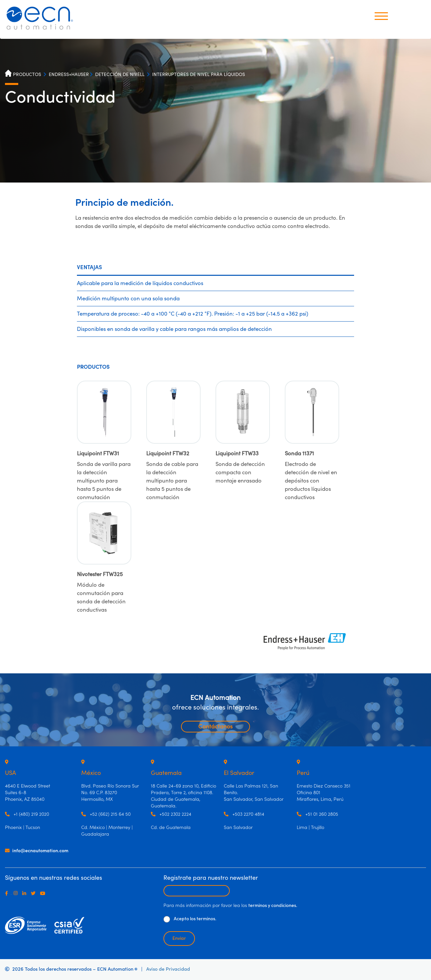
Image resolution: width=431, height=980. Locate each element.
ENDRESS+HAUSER (69, 75)
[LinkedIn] (26, 893)
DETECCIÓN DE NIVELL (120, 75)
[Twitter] (34, 893)
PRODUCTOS (27, 75)
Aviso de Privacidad (168, 969)
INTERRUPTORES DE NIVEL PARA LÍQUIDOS (199, 75)
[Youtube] (44, 893)
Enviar (179, 939)
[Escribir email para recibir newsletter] (197, 891)
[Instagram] (17, 893)
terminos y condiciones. (273, 906)
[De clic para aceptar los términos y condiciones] (167, 919)
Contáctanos (215, 727)
